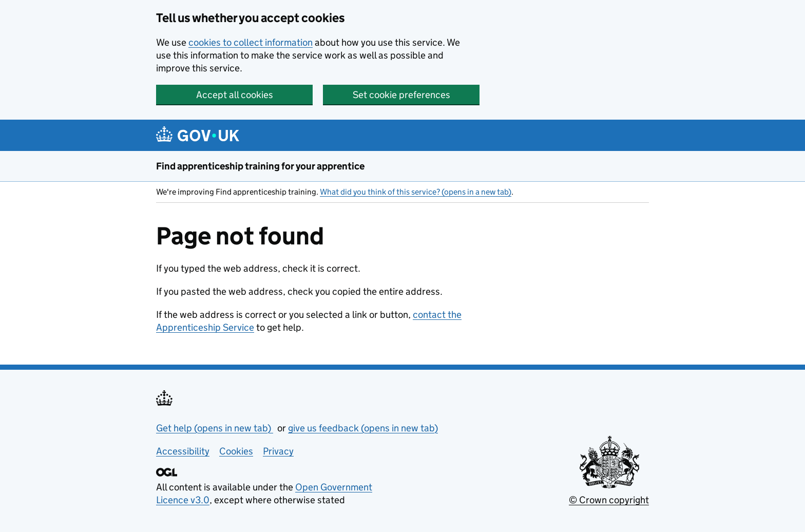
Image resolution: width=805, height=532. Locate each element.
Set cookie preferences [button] (401, 95)
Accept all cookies (235, 95)
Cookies (236, 451)
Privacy (278, 451)
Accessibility (183, 451)
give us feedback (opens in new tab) (363, 428)
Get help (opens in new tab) (215, 428)
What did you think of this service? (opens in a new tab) (416, 192)
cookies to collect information (251, 42)
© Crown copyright (609, 500)
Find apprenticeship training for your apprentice (260, 166)
